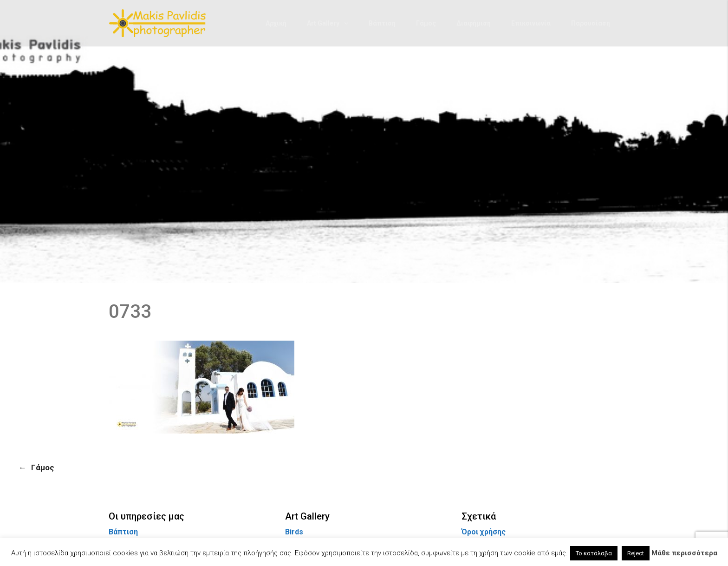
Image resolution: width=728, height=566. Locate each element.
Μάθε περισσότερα (684, 553)
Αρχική (276, 23)
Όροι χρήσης (484, 532)
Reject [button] (636, 553)
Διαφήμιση (474, 23)
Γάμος (426, 23)
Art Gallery (323, 23)
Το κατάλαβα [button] (594, 553)
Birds (294, 532)
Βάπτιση (382, 23)
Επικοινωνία (531, 23)
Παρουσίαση (591, 23)
